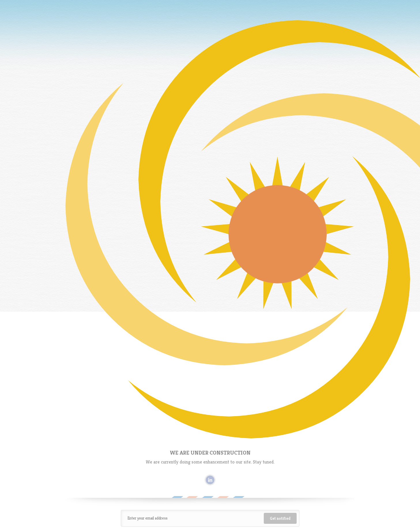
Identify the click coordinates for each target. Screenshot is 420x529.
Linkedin (210, 480)
